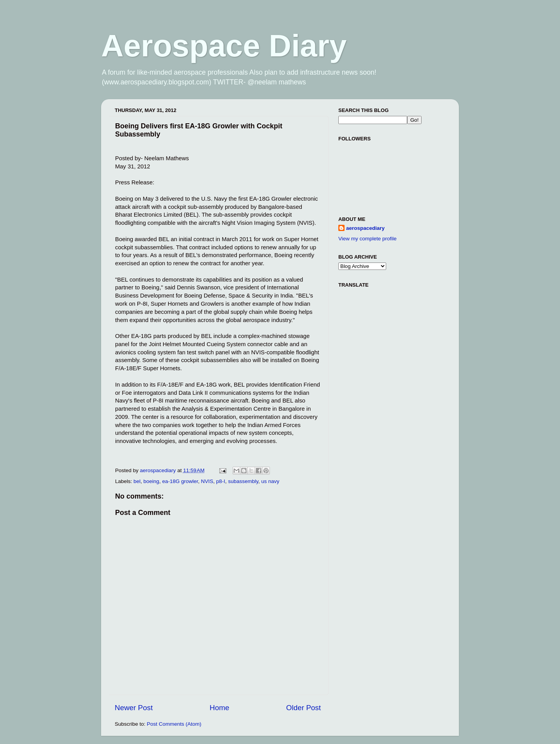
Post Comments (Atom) (174, 724)
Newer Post (134, 708)
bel (137, 481)
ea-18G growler (180, 481)
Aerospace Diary (224, 46)
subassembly (243, 481)
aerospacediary (365, 228)
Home (219, 708)
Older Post (304, 708)
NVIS (207, 481)
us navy (270, 481)
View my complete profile (367, 239)
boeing (151, 481)
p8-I (221, 481)
